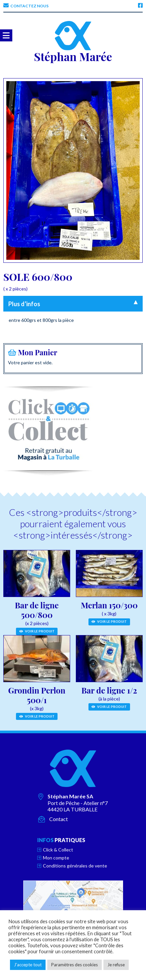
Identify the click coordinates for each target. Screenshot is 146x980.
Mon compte (56, 858)
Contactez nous (29, 6)
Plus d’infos (24, 304)
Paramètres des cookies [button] (74, 965)
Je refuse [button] (116, 965)
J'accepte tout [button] (28, 965)
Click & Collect (58, 850)
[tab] (73, 304)
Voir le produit (37, 631)
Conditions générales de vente (75, 866)
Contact (59, 819)
